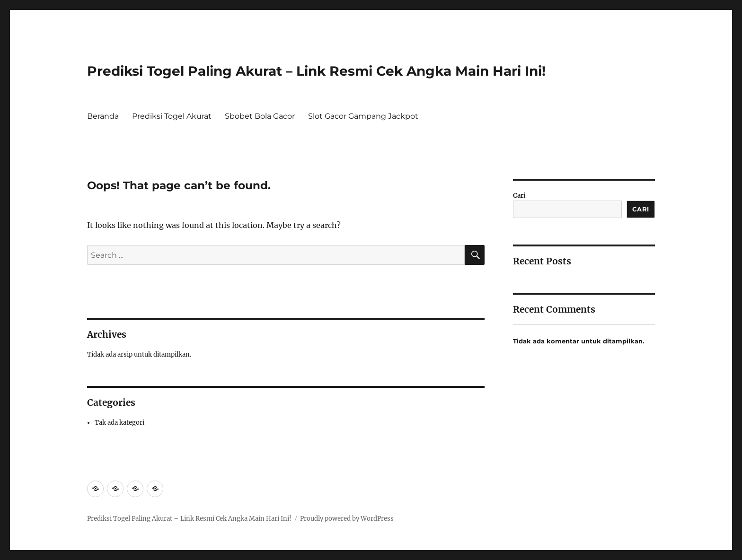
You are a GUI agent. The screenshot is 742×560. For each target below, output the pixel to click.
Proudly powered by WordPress (347, 519)
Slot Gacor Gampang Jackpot (363, 116)
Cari (519, 196)
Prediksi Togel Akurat (172, 116)
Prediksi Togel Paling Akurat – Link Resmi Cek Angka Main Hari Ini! (316, 71)
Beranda (103, 116)
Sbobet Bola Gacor (260, 116)
